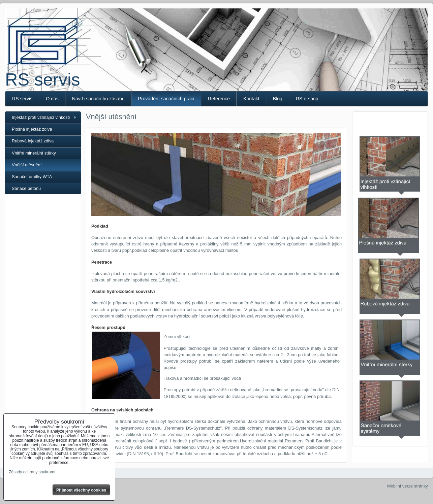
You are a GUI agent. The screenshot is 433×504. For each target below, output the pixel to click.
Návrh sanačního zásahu (98, 99)
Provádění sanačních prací (166, 99)
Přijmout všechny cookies (81, 490)
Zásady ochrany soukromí (32, 472)
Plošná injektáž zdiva (32, 129)
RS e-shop (307, 99)
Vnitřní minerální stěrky (34, 153)
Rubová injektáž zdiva (33, 141)
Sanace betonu (26, 188)
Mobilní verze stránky (408, 486)
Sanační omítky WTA (32, 177)
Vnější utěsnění (27, 165)
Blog (278, 99)
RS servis (42, 79)
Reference (219, 99)
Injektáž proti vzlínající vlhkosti (41, 117)
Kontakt (251, 99)
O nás (52, 99)
